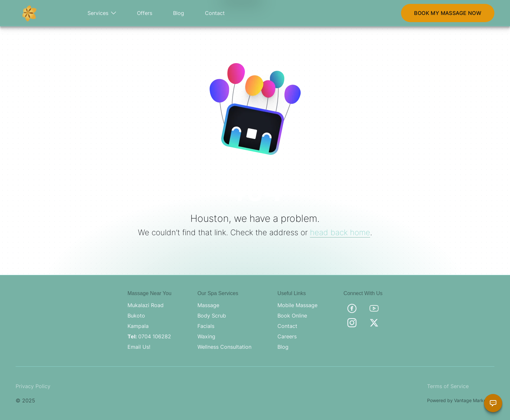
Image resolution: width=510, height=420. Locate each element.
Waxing (206, 336)
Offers (145, 13)
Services (102, 13)
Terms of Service (448, 386)
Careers (287, 336)
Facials (206, 326)
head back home (340, 232)
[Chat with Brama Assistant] (493, 403)
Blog (179, 13)
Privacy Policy (33, 386)
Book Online (292, 316)
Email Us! (139, 347)
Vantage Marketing (474, 400)
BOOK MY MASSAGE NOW (448, 13)
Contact (215, 13)
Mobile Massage (297, 305)
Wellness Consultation (224, 347)
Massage (208, 305)
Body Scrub (212, 316)
